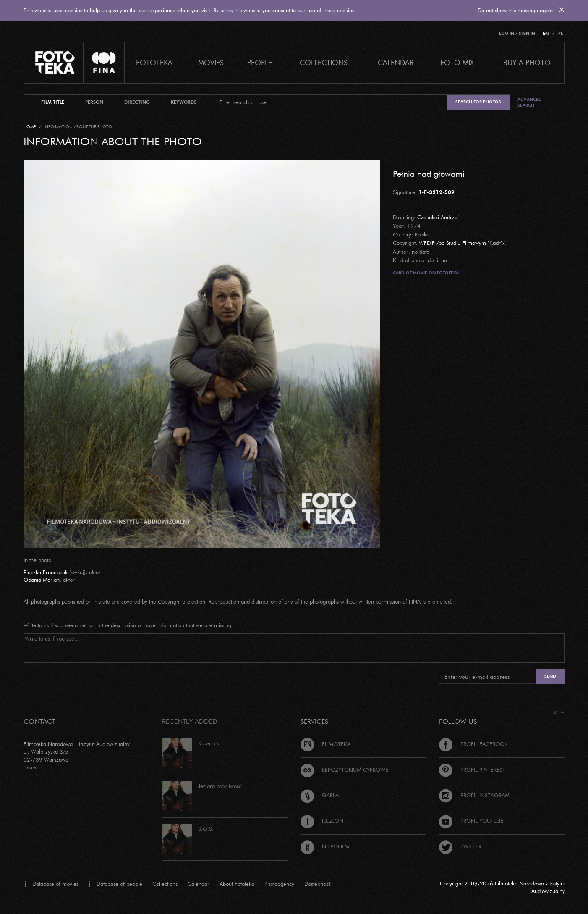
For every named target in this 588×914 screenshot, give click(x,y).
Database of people (115, 884)
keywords (184, 102)
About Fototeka (237, 884)
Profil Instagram (474, 795)
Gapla (320, 795)
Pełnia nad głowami (429, 173)
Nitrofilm (325, 846)
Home (30, 127)
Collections (165, 884)
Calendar (199, 884)
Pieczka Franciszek (46, 572)
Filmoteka (325, 744)
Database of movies (51, 884)
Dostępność (318, 884)
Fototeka (154, 62)
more (30, 767)
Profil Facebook (473, 744)
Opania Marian (42, 580)
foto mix (457, 62)
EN (546, 33)
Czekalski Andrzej (438, 217)
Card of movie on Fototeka (426, 273)
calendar (396, 62)
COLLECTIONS (324, 62)
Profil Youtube (471, 821)
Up (559, 712)
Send (550, 676)
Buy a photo (527, 62)
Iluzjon (322, 821)
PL (561, 33)
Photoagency (279, 884)
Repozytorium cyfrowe (344, 770)
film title (53, 102)
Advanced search (530, 102)
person (94, 102)
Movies (211, 62)
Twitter (460, 846)
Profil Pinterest (472, 770)
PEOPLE (260, 62)
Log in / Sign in (517, 33)
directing (137, 102)
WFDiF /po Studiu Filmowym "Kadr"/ (462, 243)
